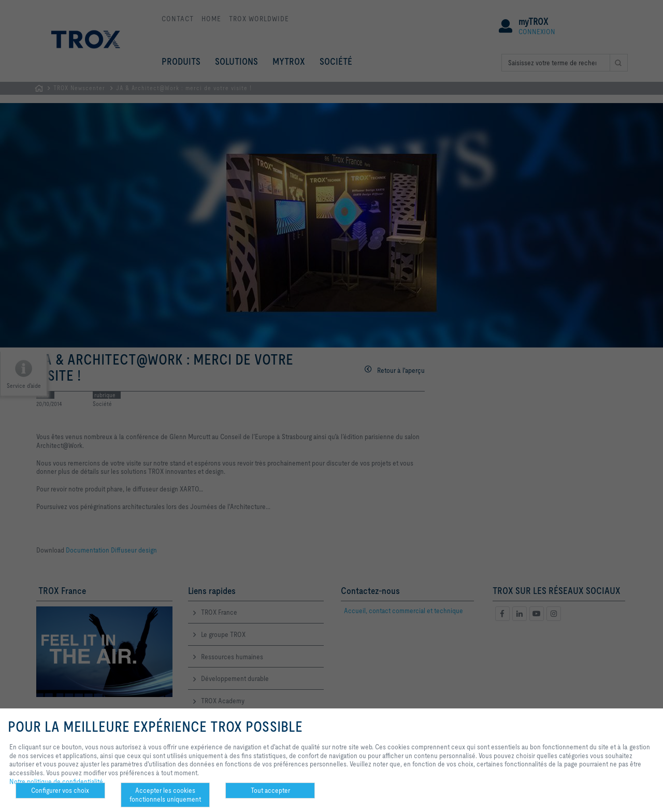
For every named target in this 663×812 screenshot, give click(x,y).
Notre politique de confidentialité (56, 781)
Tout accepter (270, 790)
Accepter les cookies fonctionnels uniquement (165, 795)
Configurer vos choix (60, 790)
